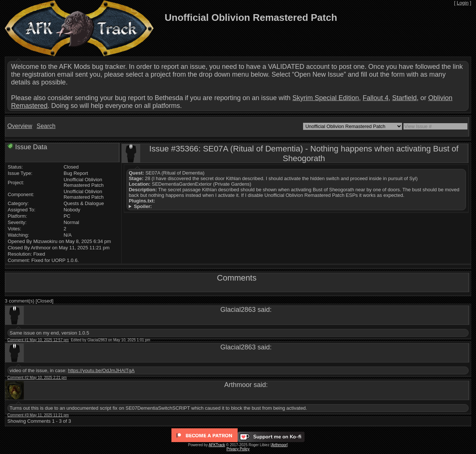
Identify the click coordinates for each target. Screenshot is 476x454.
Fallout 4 (375, 98)
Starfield (404, 98)
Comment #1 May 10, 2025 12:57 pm (38, 340)
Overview (20, 126)
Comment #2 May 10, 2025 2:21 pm (37, 378)
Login (463, 3)
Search (46, 126)
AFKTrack (217, 445)
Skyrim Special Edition (326, 98)
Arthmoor (279, 445)
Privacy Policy (238, 449)
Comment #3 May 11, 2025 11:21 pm (38, 415)
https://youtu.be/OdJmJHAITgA (101, 370)
